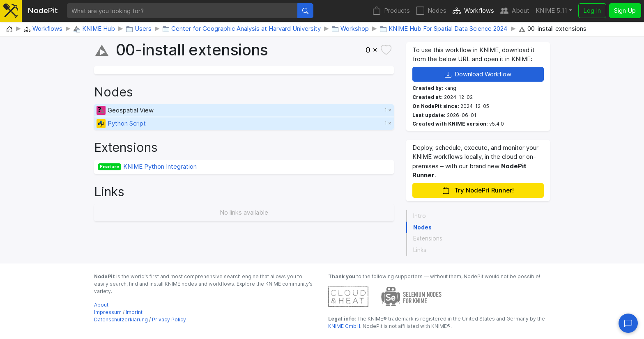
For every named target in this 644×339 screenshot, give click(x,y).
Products (391, 11)
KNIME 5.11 (551, 10)
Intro (420, 216)
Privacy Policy (169, 320)
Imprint (134, 312)
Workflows (473, 11)
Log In (592, 10)
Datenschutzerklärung (121, 320)
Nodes (431, 11)
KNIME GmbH (344, 326)
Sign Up (625, 10)
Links (420, 250)
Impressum (108, 312)
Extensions (428, 238)
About (515, 11)
